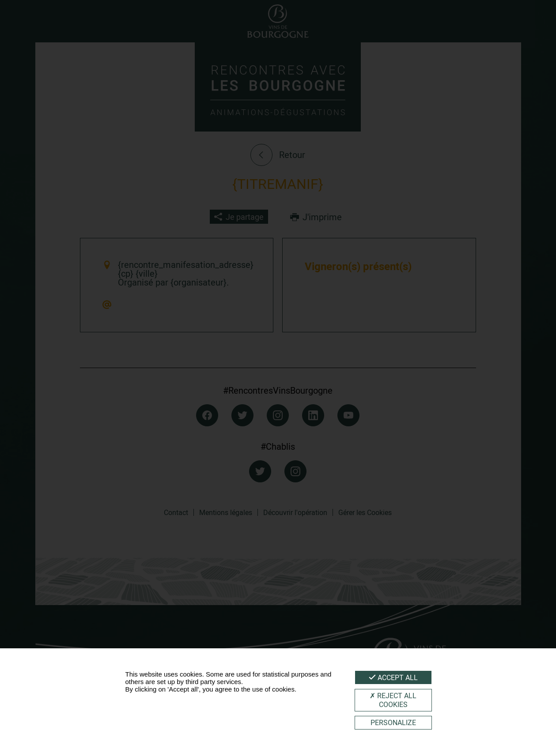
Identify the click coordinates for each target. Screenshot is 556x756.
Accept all (393, 677)
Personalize (393, 722)
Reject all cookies (393, 700)
